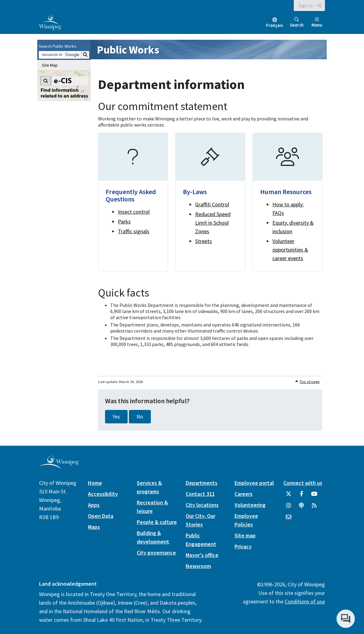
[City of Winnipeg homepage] (59, 467)
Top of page (309, 382)
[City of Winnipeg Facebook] (301, 496)
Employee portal (254, 483)
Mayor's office (202, 555)
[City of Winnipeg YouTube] (314, 496)
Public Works (128, 50)
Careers (244, 494)
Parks (124, 221)
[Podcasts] (301, 508)
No (140, 417)
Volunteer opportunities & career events (290, 250)
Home (95, 483)
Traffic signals (134, 231)
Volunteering (250, 505)
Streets (204, 241)
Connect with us (303, 483)
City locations (202, 505)
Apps (94, 505)
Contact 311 (200, 494)
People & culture (157, 522)
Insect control (134, 212)
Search (297, 22)
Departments (202, 483)
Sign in (306, 6)
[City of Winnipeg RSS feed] (314, 508)
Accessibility (103, 494)
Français (275, 25)
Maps (94, 527)
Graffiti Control (212, 204)
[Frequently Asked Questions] (133, 202)
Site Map (50, 65)
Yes (116, 417)
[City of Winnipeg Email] (289, 519)
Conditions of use (305, 601)
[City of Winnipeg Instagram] (289, 508)
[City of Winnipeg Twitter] (289, 496)
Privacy (243, 546)
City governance (156, 553)
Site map (245, 535)
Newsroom (198, 566)
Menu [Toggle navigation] (317, 22)
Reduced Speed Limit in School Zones (213, 223)
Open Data (101, 516)
